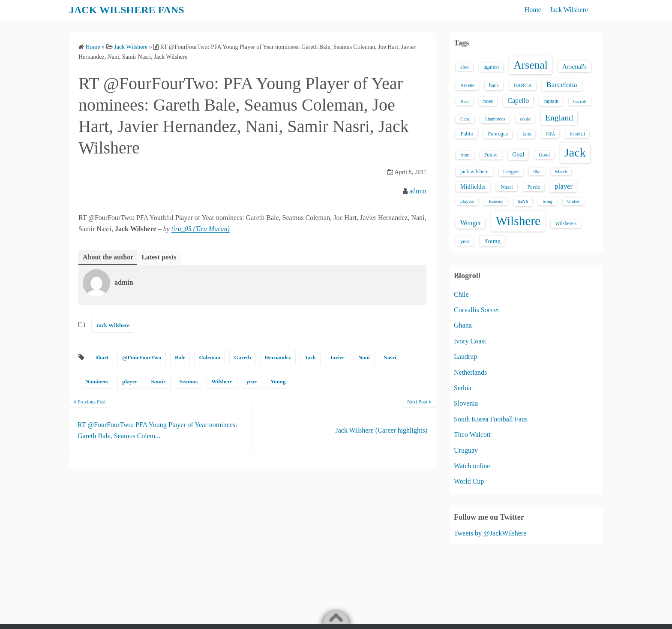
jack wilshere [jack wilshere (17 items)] (474, 172)
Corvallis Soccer (477, 310)
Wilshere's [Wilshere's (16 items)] (566, 223)
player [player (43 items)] (564, 186)
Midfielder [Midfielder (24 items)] (473, 187)
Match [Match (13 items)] (561, 172)
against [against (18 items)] (491, 67)
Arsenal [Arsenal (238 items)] (531, 65)
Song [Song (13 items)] (547, 201)
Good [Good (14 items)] (544, 155)
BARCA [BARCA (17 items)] (523, 85)
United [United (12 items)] (573, 201)
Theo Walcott (472, 435)
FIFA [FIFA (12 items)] (550, 134)
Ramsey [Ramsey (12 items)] (496, 201)
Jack (310, 357)
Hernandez (278, 357)
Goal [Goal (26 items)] (518, 154)
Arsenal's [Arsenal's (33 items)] (574, 66)
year (252, 381)
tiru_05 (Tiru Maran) (201, 229)
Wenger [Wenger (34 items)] (471, 223)
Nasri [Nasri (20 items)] (507, 187)
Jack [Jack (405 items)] (575, 152)
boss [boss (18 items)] (488, 101)
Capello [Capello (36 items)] (518, 101)
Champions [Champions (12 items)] (495, 119)
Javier (337, 357)
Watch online (472, 466)
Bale (180, 357)
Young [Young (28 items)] (492, 241)
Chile (461, 294)
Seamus (189, 381)
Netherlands (470, 372)
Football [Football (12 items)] (577, 134)
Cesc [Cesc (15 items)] (465, 119)
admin (418, 191)
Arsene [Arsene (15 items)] (467, 86)
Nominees (97, 381)
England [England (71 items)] (559, 118)
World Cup (469, 481)
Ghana (463, 325)
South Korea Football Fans (491, 419)
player (130, 381)
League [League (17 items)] (511, 172)
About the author (108, 257)
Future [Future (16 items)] (491, 155)
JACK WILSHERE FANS (127, 10)
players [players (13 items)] (467, 201)
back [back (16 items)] (494, 85)
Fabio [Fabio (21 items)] (467, 134)
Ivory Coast (470, 341)
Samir (159, 381)
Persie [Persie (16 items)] (534, 187)
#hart (102, 357)
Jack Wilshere (569, 10)
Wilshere (222, 381)
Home (533, 10)
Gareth (242, 357)
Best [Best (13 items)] (465, 101)
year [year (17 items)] (465, 241)
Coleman (210, 357)
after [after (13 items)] (465, 67)
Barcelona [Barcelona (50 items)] (562, 84)
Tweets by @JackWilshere (490, 533)
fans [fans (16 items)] (527, 134)
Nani (364, 357)
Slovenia (466, 403)
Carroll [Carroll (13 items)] (580, 101)
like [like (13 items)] (537, 172)
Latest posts (159, 257)
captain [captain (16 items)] (551, 101)
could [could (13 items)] (525, 119)
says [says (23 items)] (523, 201)
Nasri (390, 357)
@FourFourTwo (142, 357)
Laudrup (465, 357)
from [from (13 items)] (465, 155)
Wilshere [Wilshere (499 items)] (518, 221)
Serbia (463, 388)
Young (278, 381)
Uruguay (466, 450)
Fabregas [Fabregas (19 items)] (498, 134)
